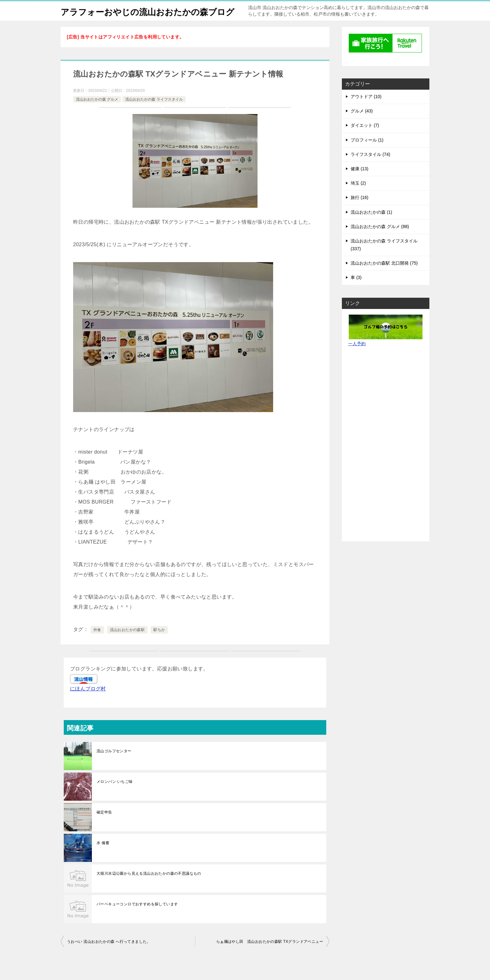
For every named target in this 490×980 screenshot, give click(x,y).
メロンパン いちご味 (115, 795)
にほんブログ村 (88, 702)
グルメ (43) (362, 125)
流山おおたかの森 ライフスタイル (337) (384, 259)
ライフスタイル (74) (370, 168)
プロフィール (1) (367, 154)
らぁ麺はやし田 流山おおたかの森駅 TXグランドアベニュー (270, 955)
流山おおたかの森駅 (127, 644)
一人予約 (357, 357)
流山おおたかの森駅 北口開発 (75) (384, 277)
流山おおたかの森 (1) (371, 226)
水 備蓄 (103, 857)
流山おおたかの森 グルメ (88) (380, 240)
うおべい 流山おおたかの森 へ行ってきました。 (109, 955)
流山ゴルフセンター (114, 765)
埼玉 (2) (358, 197)
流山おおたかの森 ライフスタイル (154, 113)
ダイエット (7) (365, 139)
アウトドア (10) (366, 110)
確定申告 (104, 826)
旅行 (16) (360, 211)
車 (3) (356, 291)
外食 (97, 644)
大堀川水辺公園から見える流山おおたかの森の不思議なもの (149, 887)
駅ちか (159, 644)
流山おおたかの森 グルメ (97, 113)
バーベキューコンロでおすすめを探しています (137, 918)
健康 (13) (360, 182)
